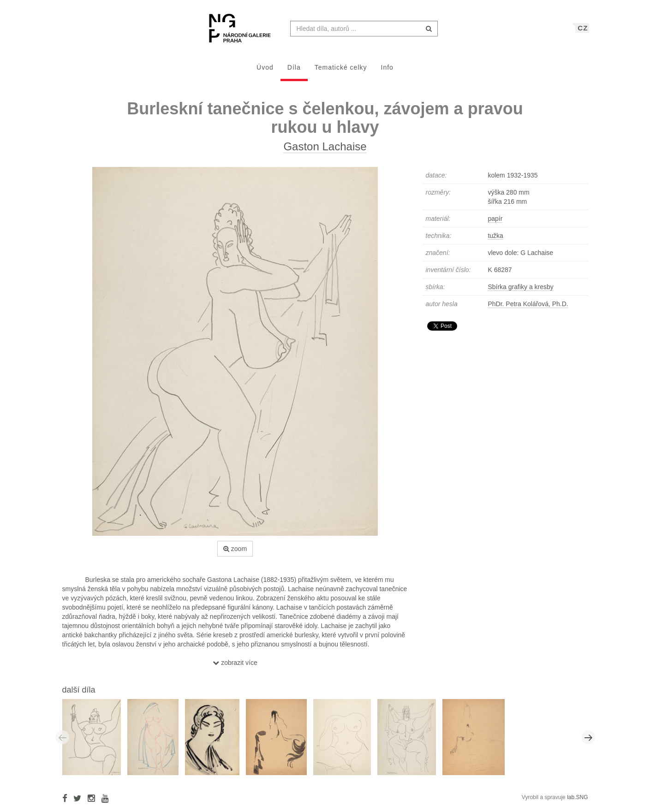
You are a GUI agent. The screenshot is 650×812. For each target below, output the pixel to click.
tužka (495, 240)
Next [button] (588, 742)
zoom (235, 553)
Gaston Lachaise (325, 151)
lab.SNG (577, 802)
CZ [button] (583, 33)
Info (387, 72)
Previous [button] (62, 742)
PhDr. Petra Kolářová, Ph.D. (528, 308)
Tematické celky (341, 72)
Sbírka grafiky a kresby (520, 291)
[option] (95, 741)
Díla (294, 72)
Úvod (265, 72)
